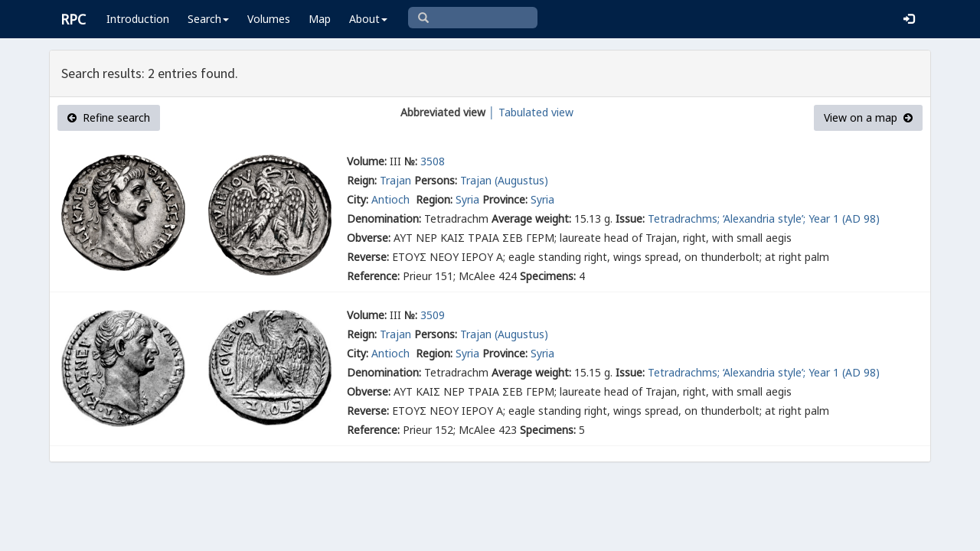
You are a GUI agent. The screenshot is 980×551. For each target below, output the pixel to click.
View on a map (868, 117)
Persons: (436, 180)
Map (320, 19)
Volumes (269, 19)
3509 (433, 315)
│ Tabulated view (529, 112)
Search (208, 19)
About (368, 19)
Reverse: (368, 257)
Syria (467, 199)
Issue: (630, 218)
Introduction (138, 19)
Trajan (395, 180)
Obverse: (369, 238)
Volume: (367, 161)
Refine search (109, 117)
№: (411, 161)
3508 (433, 161)
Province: (505, 199)
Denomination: (384, 218)
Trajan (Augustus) (504, 180)
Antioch (392, 199)
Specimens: (548, 276)
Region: (434, 199)
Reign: (362, 180)
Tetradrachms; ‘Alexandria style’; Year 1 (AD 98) (764, 218)
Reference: (373, 276)
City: (358, 199)
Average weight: (531, 218)
